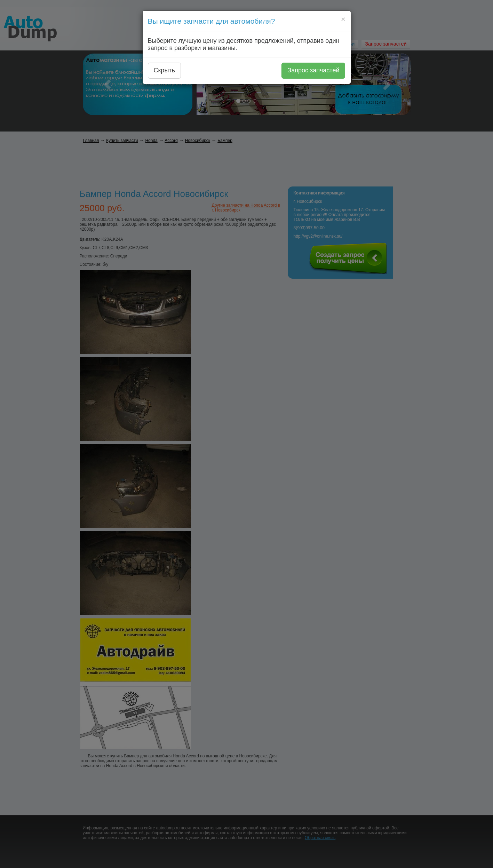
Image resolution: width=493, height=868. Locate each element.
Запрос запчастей (313, 70)
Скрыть (164, 70)
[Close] (343, 19)
